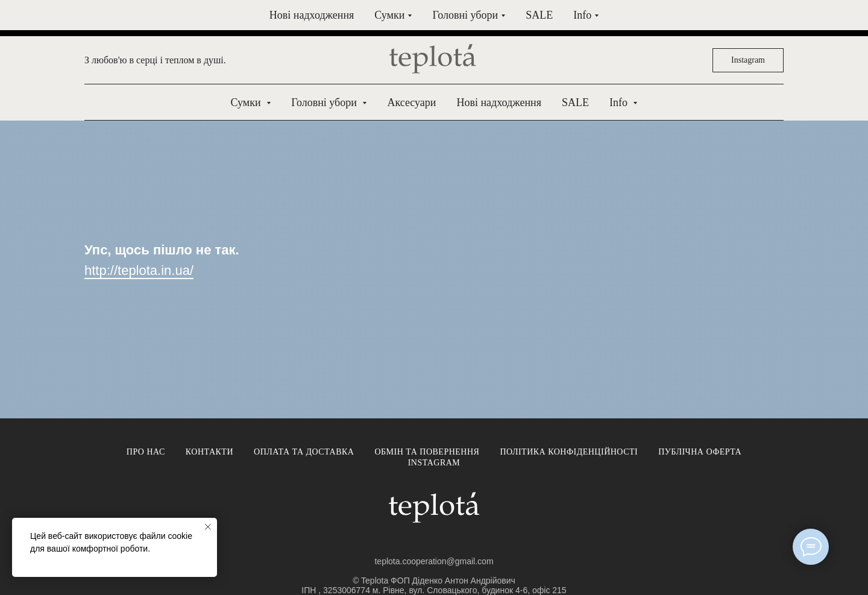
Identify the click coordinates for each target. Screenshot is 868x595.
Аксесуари (411, 102)
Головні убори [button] (325, 102)
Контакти (209, 452)
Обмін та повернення (427, 452)
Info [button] (620, 102)
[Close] (849, 18)
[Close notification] (208, 527)
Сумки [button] (247, 102)
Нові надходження (498, 102)
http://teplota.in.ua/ (139, 270)
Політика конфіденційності (569, 452)
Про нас (146, 452)
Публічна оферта (700, 452)
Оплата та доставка (304, 452)
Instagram (434, 463)
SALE (575, 102)
